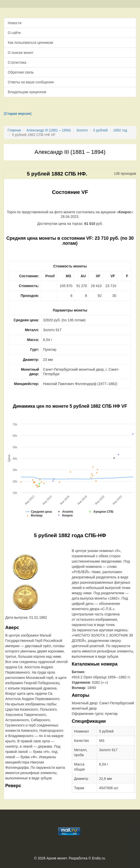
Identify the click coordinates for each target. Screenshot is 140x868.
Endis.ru (98, 858)
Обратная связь (21, 72)
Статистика (17, 62)
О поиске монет (21, 53)
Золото (82, 130)
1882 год (120, 130)
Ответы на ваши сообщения (31, 82)
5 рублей (101, 130)
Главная (14, 130)
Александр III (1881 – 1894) (49, 130)
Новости (15, 23)
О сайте (14, 33)
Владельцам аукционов (27, 92)
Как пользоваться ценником (30, 43)
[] (18, 114)
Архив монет (57, 858)
